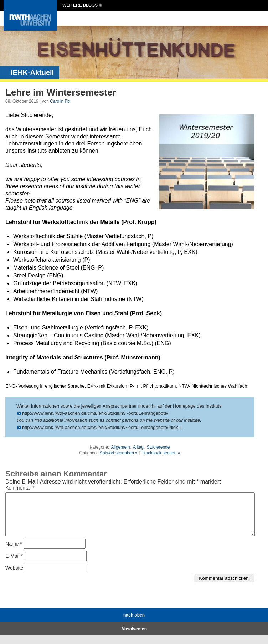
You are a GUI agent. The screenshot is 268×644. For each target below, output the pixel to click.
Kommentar (20, 488)
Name (14, 552)
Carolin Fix (60, 101)
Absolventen (134, 638)
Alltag (138, 447)
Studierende (158, 447)
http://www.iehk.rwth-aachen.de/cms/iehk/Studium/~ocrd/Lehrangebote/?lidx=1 (103, 427)
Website (14, 577)
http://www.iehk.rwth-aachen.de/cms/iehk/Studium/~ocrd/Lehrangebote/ (95, 413)
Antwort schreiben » (119, 453)
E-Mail (14, 564)
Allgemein (121, 447)
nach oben (134, 624)
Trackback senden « (161, 453)
